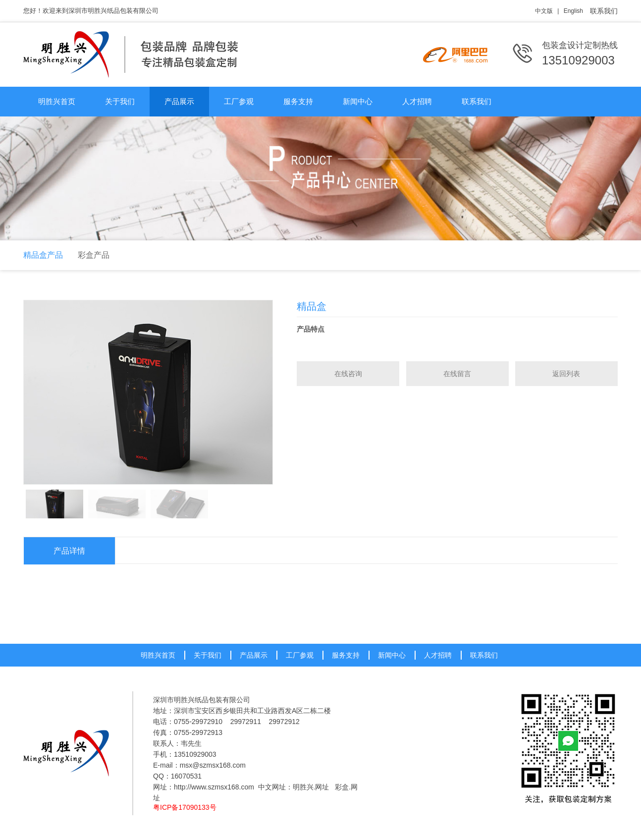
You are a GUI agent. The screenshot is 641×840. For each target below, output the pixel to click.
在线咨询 (348, 374)
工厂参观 (239, 101)
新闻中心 (358, 101)
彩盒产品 (94, 255)
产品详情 (69, 551)
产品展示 (179, 101)
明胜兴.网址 (311, 787)
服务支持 (298, 101)
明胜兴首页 (57, 101)
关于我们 (120, 101)
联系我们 (604, 11)
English (573, 11)
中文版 (544, 11)
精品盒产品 (43, 255)
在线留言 (457, 374)
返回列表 (566, 374)
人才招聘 (417, 101)
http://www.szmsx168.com (214, 787)
